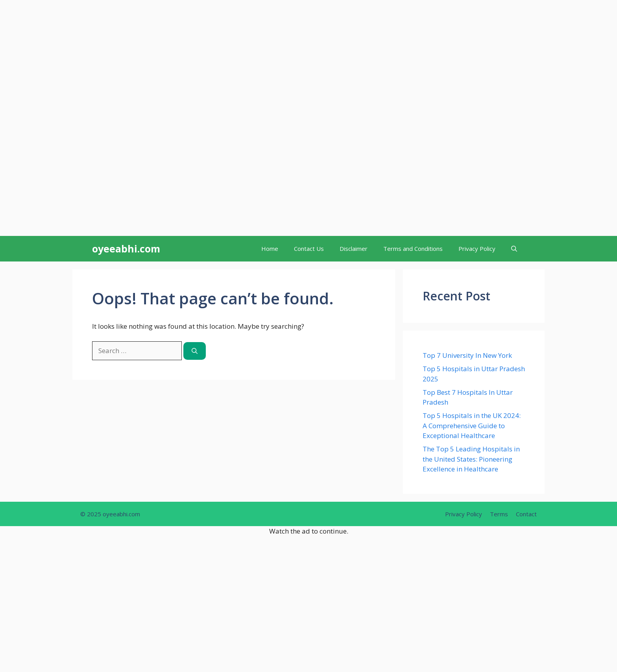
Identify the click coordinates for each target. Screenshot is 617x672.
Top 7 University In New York (467, 355)
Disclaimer (354, 249)
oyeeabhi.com (126, 249)
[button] (514, 249)
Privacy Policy (477, 249)
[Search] (195, 351)
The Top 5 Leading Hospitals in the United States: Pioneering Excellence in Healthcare (471, 459)
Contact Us (309, 249)
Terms (499, 514)
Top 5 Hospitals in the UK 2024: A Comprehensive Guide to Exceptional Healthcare (472, 425)
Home (270, 249)
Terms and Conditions (413, 249)
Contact (526, 514)
